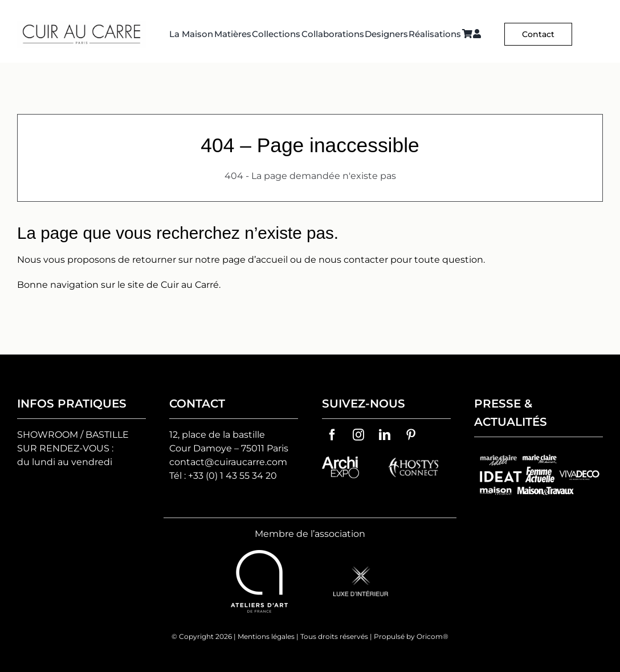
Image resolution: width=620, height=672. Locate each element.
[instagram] (358, 435)
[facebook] (332, 435)
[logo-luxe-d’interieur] (361, 571)
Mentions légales (266, 636)
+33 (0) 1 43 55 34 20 (232, 476)
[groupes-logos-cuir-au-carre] (539, 453)
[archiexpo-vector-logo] (340, 461)
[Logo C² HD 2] (81, 25)
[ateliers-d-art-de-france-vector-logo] (259, 554)
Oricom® (433, 636)
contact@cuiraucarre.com (228, 462)
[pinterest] (411, 435)
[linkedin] (385, 435)
